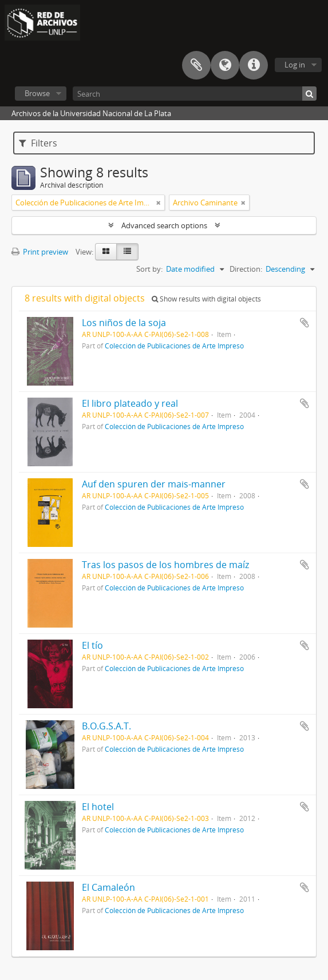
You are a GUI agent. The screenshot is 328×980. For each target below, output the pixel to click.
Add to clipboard (305, 323)
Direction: (246, 269)
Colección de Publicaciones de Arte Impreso (174, 346)
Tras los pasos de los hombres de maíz (165, 565)
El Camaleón (108, 887)
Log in (295, 65)
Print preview (40, 252)
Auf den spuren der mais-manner (154, 484)
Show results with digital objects (206, 299)
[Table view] (127, 252)
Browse (37, 93)
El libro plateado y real (130, 403)
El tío (92, 645)
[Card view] (106, 252)
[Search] (195, 94)
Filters (38, 143)
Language (225, 65)
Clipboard (196, 65)
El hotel (98, 807)
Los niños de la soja (124, 323)
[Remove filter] (159, 203)
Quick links (254, 65)
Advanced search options (164, 225)
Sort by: (149, 269)
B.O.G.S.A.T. (106, 726)
